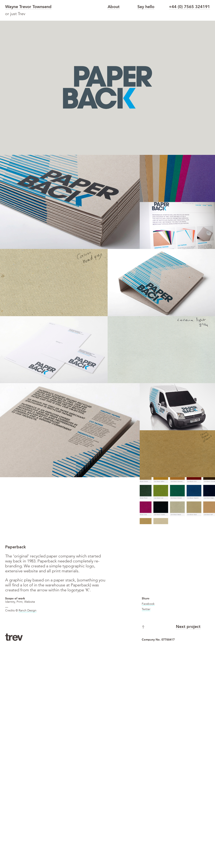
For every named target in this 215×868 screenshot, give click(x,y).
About (114, 7)
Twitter (146, 609)
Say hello (146, 7)
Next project (188, 627)
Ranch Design (28, 611)
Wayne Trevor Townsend (28, 7)
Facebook (148, 604)
